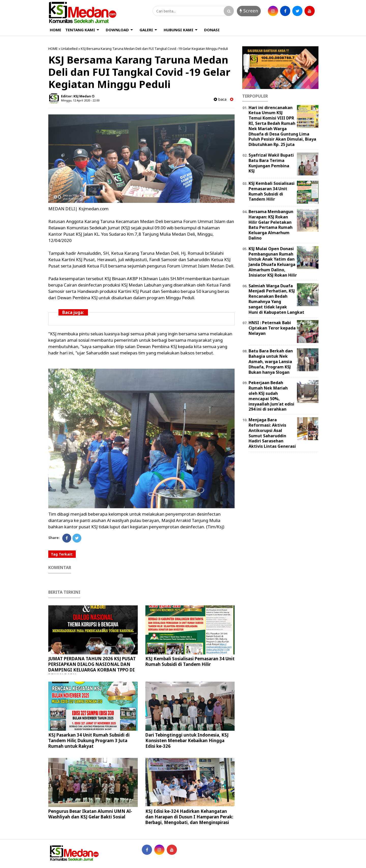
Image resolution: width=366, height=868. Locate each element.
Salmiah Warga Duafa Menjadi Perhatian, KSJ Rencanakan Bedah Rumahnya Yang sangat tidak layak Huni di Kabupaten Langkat (276, 299)
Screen (249, 11)
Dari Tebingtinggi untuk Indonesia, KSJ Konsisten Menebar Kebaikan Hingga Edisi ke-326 (187, 740)
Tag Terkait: (62, 554)
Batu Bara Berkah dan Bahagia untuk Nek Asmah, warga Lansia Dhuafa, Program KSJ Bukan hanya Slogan (271, 361)
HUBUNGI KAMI (179, 30)
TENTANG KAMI (80, 30)
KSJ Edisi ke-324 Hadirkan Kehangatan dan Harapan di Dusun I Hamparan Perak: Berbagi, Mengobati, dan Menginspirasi (189, 817)
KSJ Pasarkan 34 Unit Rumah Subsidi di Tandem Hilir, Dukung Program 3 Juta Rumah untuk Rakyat (89, 740)
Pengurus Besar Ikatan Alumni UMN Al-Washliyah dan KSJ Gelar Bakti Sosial (90, 814)
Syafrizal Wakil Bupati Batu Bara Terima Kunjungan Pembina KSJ (271, 163)
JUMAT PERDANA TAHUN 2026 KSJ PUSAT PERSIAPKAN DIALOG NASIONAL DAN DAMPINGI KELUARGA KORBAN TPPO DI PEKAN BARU (92, 667)
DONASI (212, 30)
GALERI (146, 30)
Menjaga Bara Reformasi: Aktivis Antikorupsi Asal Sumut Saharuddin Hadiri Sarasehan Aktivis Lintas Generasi (272, 433)
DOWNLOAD (117, 30)
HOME (56, 30)
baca (220, 99)
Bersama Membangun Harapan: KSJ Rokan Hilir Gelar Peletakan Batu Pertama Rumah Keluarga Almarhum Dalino (271, 225)
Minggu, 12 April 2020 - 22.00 (80, 100)
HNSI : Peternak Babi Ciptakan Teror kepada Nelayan (272, 328)
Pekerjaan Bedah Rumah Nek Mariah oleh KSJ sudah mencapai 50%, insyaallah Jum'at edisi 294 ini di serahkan (271, 396)
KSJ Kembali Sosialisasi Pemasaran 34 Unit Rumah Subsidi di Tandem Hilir (190, 661)
